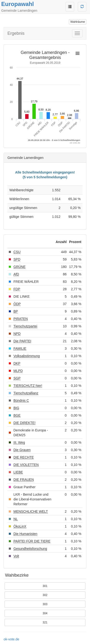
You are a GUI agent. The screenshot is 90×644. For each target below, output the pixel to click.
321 (45, 622)
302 (45, 595)
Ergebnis (16, 33)
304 (45, 613)
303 (45, 604)
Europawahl (18, 4)
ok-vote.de (11, 639)
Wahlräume (78, 22)
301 (45, 586)
